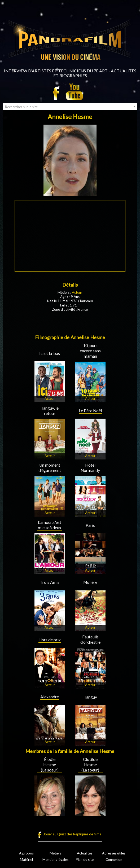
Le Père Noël (90, 411)
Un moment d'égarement (50, 468)
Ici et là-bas (50, 353)
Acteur (77, 292)
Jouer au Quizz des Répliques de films (72, 834)
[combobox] (70, 107)
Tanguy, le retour (50, 411)
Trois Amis (50, 582)
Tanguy (90, 697)
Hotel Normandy (90, 468)
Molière (90, 582)
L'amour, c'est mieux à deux (50, 525)
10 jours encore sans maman (90, 351)
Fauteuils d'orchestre (90, 639)
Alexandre (50, 697)
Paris (90, 525)
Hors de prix (50, 640)
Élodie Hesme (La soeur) (50, 765)
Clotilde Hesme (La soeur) (90, 765)
